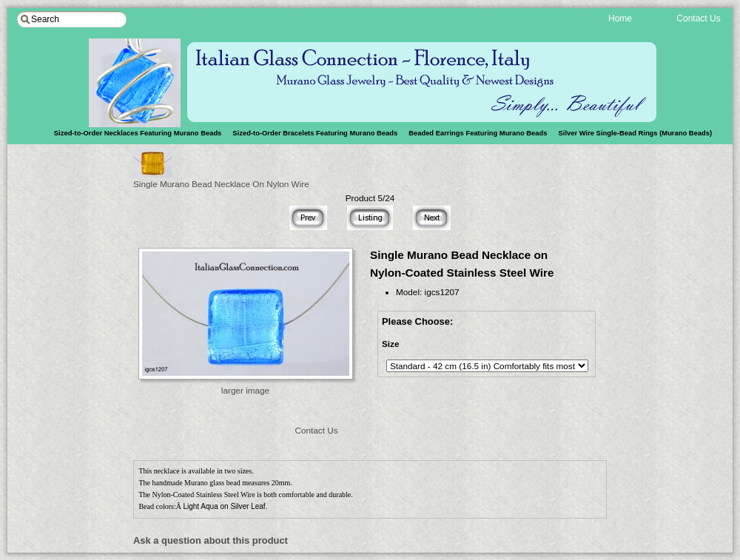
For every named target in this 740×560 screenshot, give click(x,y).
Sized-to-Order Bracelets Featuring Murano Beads (315, 133)
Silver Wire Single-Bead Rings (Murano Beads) (636, 133)
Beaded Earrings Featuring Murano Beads (478, 133)
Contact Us (316, 430)
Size (391, 344)
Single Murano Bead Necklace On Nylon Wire (221, 179)
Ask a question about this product (211, 540)
